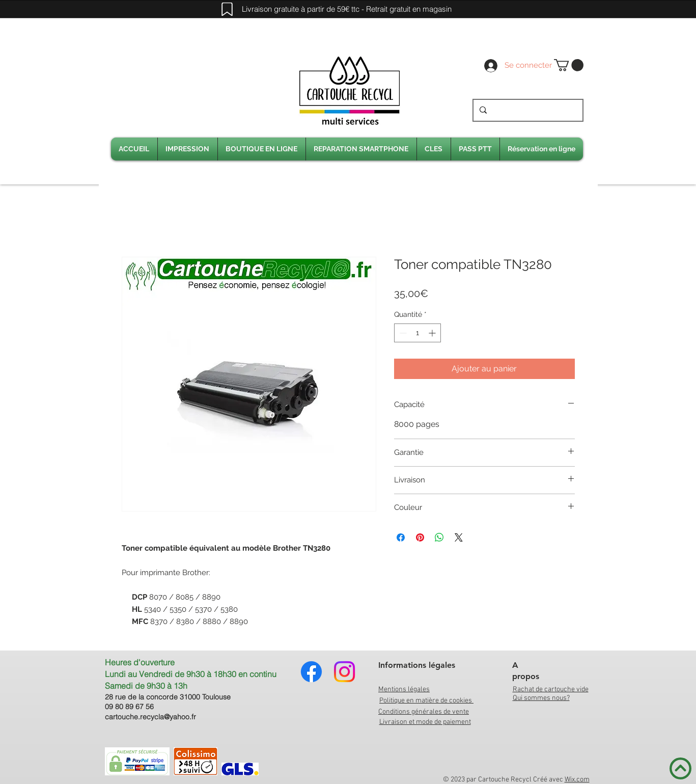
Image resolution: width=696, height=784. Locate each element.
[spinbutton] (417, 333)
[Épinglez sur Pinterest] (420, 537)
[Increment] (433, 333)
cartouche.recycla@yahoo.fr (150, 717)
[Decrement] (402, 333)
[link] (569, 65)
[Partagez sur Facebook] (401, 537)
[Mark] (227, 9)
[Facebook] (311, 672)
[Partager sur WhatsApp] (439, 537)
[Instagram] (344, 672)
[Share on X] (459, 537)
